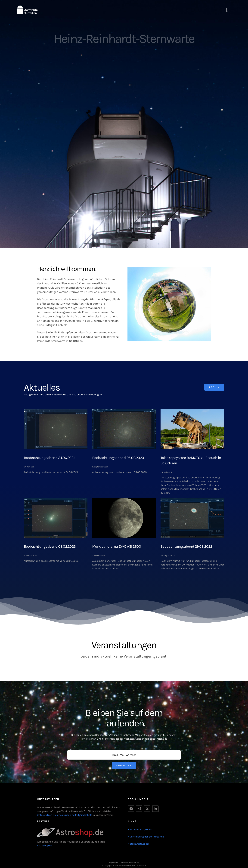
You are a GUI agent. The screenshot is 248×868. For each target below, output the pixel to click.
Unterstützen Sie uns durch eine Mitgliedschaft (64, 815)
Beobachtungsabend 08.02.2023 (50, 546)
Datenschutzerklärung (130, 863)
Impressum (114, 863)
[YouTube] (131, 809)
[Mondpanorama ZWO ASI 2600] (124, 518)
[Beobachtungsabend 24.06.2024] (56, 429)
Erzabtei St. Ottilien (141, 829)
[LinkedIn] (155, 809)
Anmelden (124, 765)
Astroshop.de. (45, 845)
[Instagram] (139, 809)
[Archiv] (214, 387)
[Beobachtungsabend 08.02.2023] (56, 518)
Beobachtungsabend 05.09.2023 (118, 458)
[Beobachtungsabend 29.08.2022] (192, 518)
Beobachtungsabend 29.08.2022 (186, 546)
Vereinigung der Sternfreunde (147, 837)
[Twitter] (147, 809)
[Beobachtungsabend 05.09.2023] (124, 429)
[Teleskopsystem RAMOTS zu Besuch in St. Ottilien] (192, 429)
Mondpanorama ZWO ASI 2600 (117, 546)
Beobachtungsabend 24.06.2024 (50, 458)
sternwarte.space (140, 844)
